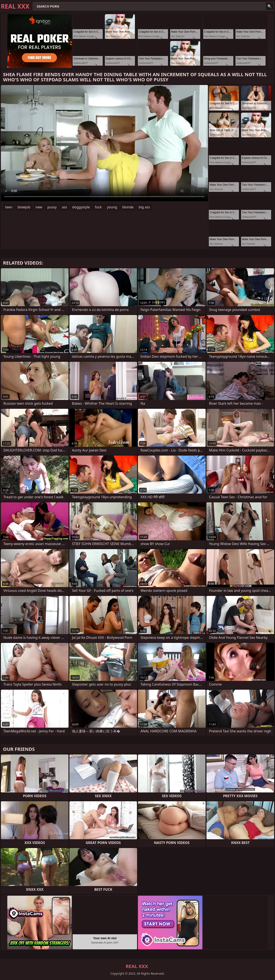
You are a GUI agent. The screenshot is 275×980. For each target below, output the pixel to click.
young (112, 207)
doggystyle (81, 207)
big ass (144, 207)
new (39, 207)
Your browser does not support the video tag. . (104, 143)
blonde (128, 207)
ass (64, 207)
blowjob (24, 207)
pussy (52, 207)
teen (9, 207)
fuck (98, 207)
